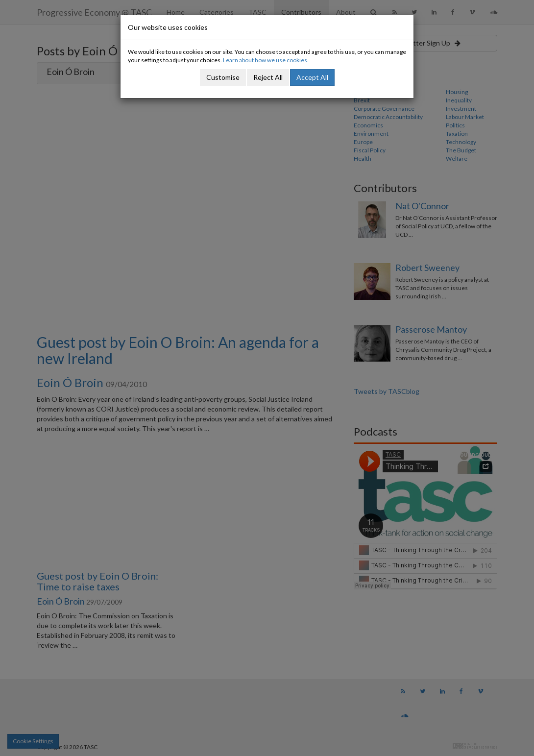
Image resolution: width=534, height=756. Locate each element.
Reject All (268, 77)
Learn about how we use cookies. (266, 60)
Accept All (312, 77)
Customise (223, 77)
